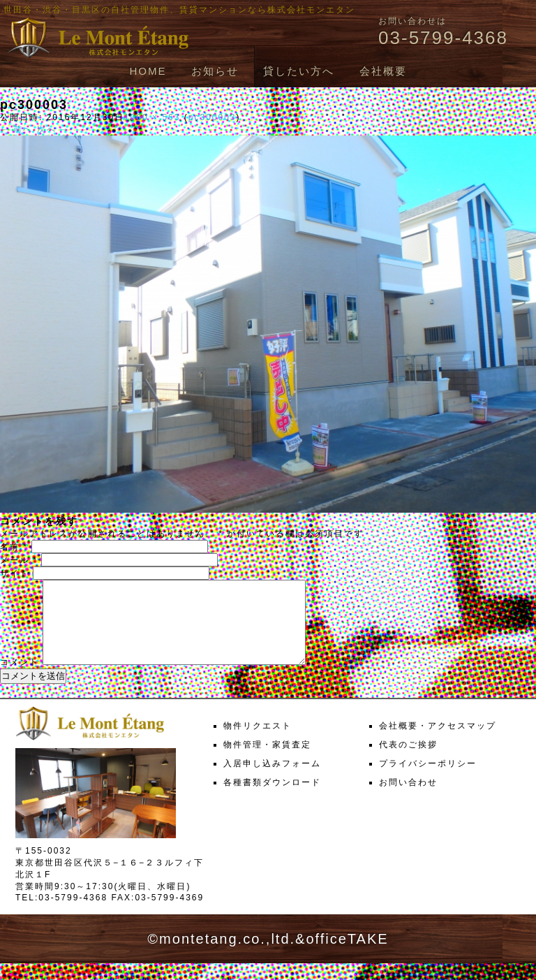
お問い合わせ (408, 799)
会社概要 (383, 71)
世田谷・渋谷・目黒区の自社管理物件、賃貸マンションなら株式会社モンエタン (179, 10)
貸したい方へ (299, 71)
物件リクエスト (258, 743)
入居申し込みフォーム (272, 780)
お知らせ (215, 71)
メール (19, 560)
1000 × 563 (152, 117)
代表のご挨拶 (408, 761)
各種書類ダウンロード (272, 799)
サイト (15, 573)
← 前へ (16, 129)
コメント (20, 679)
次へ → (53, 129)
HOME (148, 71)
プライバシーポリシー (428, 780)
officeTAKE (347, 956)
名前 (14, 547)
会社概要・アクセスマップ (438, 743)
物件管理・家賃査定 (267, 761)
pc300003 (213, 117)
